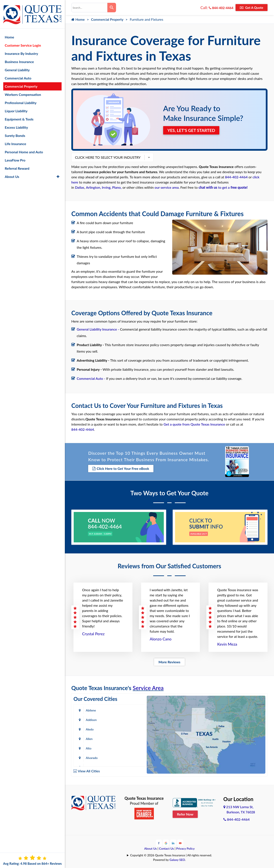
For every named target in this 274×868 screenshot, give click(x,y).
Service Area (148, 688)
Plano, (117, 187)
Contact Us (166, 848)
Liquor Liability (16, 109)
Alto (89, 729)
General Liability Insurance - (98, 329)
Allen (125, 720)
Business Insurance (19, 60)
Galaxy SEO (177, 859)
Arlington (128, 739)
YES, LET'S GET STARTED (192, 130)
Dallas (80, 187)
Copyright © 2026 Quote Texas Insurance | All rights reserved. (171, 855)
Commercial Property (107, 19)
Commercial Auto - (91, 378)
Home (78, 19)
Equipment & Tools (19, 117)
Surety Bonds (15, 134)
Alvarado (128, 729)
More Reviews (169, 662)
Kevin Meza (227, 644)
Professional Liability (21, 101)
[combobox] (89, 8)
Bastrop (127, 758)
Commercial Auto (18, 76)
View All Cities (89, 771)
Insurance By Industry (21, 51)
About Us (150, 848)
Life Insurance (15, 142)
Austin (90, 748)
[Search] (112, 8)
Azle (125, 748)
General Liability (17, 68)
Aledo (90, 720)
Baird (89, 758)
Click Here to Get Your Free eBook (121, 468)
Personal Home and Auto (24, 150)
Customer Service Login (23, 43)
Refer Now (185, 814)
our (158, 187)
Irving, (107, 187)
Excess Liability (16, 125)
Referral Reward (17, 166)
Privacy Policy (185, 848)
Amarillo (91, 739)
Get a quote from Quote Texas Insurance (194, 424)
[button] (58, 175)
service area (170, 187)
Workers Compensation (23, 93)
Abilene (91, 710)
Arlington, (93, 187)
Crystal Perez (93, 634)
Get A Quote (252, 8)
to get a (223, 187)
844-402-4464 (221, 8)
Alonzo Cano (161, 639)
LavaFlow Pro (15, 158)
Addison (127, 710)
